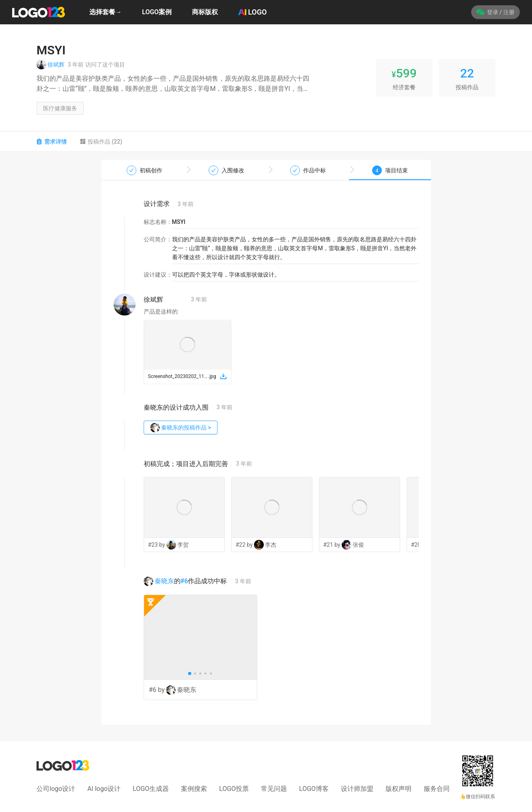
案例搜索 (194, 789)
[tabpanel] (266, 442)
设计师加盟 (357, 789)
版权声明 (398, 789)
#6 (184, 581)
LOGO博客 (314, 789)
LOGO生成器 (151, 789)
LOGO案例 (157, 12)
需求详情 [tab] (52, 142)
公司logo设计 (56, 789)
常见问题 (274, 789)
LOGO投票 (234, 789)
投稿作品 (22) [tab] (101, 142)
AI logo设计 (104, 789)
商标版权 (205, 12)
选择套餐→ (106, 12)
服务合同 (437, 789)
